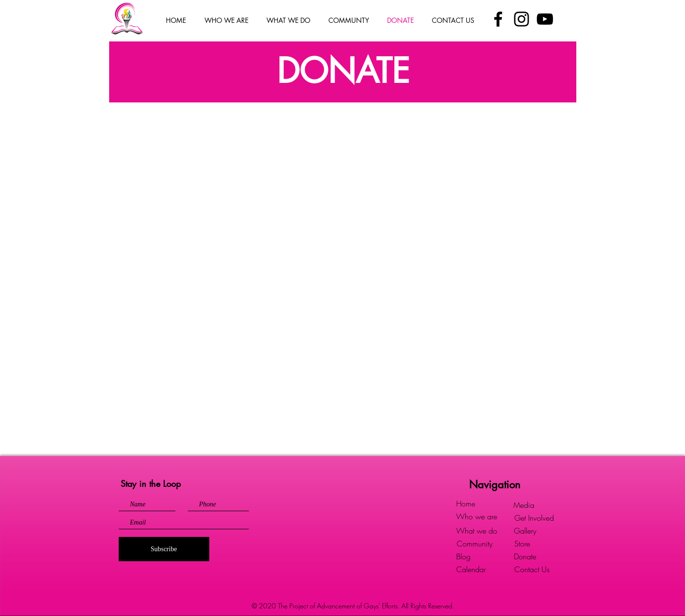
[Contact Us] (532, 570)
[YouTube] (545, 19)
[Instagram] (521, 19)
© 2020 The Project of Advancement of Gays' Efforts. (327, 606)
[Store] (522, 544)
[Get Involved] (534, 518)
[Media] (524, 505)
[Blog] (463, 557)
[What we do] (477, 531)
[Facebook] (498, 19)
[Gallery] (525, 531)
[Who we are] (477, 517)
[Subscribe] (164, 549)
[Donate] (525, 557)
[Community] (475, 544)
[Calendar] (471, 570)
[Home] (466, 504)
